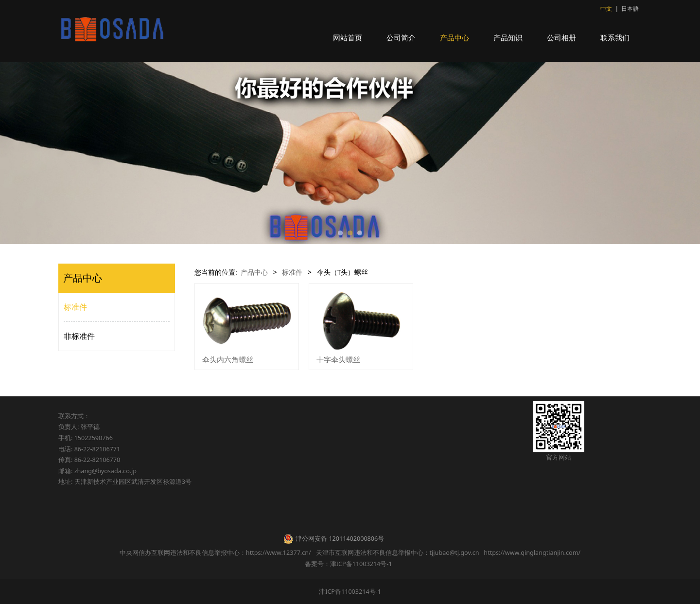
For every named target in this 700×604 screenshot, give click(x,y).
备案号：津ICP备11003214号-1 (350, 564)
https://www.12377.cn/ (279, 553)
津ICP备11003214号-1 (350, 592)
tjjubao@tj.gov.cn (455, 553)
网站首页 (348, 37)
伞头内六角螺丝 (228, 359)
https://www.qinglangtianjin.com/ (532, 553)
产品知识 (508, 37)
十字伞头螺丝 (338, 359)
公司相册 (561, 37)
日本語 (630, 9)
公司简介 (401, 37)
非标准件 (79, 336)
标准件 (75, 307)
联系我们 (615, 37)
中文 (606, 9)
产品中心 (455, 37)
